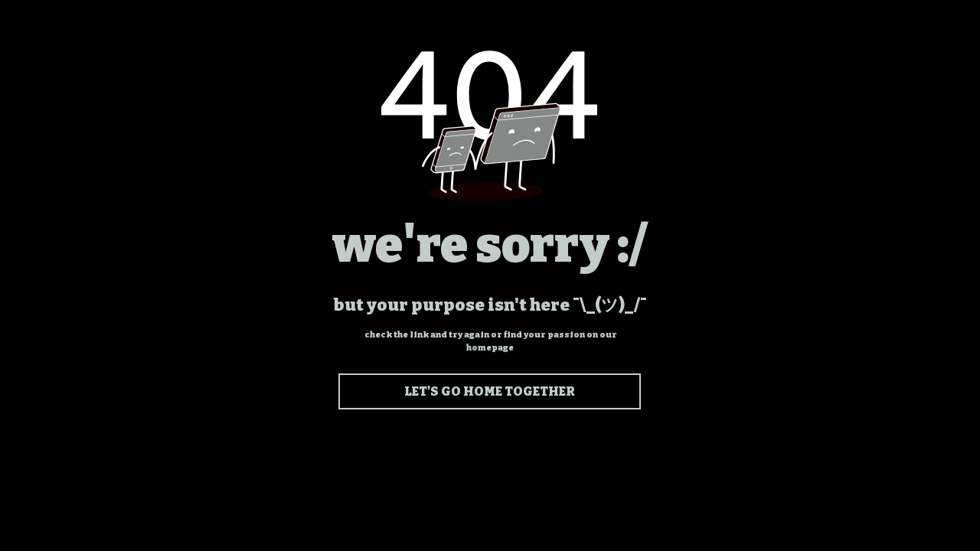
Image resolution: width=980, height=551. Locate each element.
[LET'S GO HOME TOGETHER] (490, 391)
